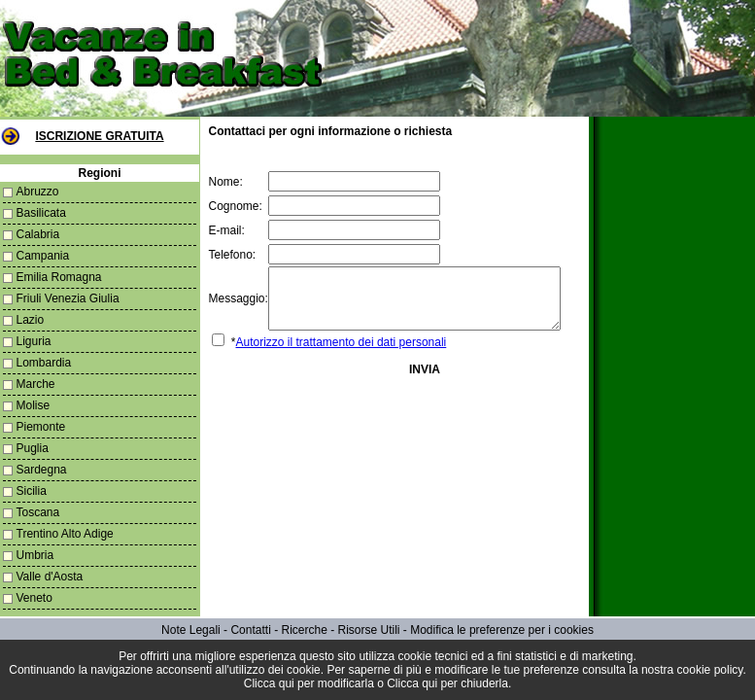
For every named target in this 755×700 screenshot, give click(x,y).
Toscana (38, 512)
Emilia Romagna (59, 277)
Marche (36, 384)
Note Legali (191, 630)
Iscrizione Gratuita (96, 136)
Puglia (33, 448)
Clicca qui (269, 683)
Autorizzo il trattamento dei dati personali (335, 354)
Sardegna (42, 470)
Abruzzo (38, 192)
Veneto (34, 598)
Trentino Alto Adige (65, 534)
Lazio (31, 320)
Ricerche (304, 630)
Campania (43, 256)
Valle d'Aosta (50, 577)
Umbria (35, 555)
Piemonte (41, 427)
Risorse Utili (369, 630)
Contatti (250, 630)
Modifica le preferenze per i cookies (502, 630)
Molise (34, 405)
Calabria (38, 234)
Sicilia (32, 491)
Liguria (34, 341)
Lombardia (44, 363)
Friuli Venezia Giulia (68, 298)
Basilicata (41, 213)
